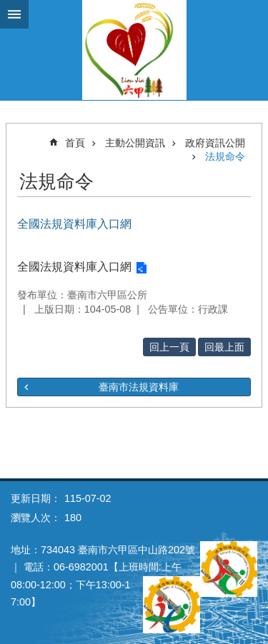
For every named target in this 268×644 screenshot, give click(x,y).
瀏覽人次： (36, 518)
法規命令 (225, 156)
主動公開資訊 (135, 143)
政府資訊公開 (215, 143)
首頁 (75, 143)
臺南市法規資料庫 (139, 387)
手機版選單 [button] (14, 14)
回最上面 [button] (224, 347)
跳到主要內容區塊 (8, 7)
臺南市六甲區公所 (134, 50)
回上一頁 (169, 347)
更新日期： (36, 498)
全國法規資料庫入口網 (74, 267)
